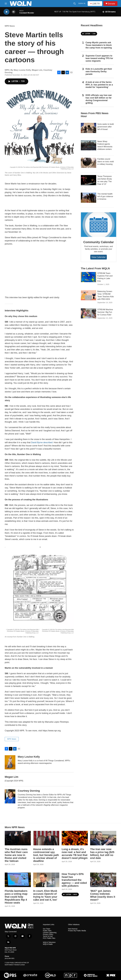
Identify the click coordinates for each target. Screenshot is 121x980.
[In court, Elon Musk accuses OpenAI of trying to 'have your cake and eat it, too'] (46, 880)
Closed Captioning (50, 933)
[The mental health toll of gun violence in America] (89, 198)
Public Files (47, 931)
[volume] (14, 12)
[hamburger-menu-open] (6, 4)
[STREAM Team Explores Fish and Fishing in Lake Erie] (89, 277)
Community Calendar (99, 242)
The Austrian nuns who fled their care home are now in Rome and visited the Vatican (16, 855)
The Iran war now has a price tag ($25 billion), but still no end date (102, 854)
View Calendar (99, 257)
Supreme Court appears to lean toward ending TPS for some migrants (99, 58)
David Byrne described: (42, 442)
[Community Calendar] (99, 225)
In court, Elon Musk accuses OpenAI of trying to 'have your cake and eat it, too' (45, 895)
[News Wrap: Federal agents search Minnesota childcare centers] (89, 145)
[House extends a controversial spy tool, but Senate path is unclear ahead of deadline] (46, 838)
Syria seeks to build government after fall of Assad (106, 127)
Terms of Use (48, 936)
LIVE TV (95, 4)
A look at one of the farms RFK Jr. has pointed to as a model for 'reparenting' (99, 85)
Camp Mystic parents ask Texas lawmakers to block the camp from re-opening (99, 45)
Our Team (46, 929)
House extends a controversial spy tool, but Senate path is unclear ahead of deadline (46, 855)
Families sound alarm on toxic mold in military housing (106, 162)
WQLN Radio (48, 944)
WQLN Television (49, 942)
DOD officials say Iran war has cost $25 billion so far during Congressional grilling (99, 99)
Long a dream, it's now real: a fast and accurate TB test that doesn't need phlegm (75, 854)
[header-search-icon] (75, 4)
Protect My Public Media (77, 931)
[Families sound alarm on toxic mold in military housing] (89, 163)
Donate (111, 4)
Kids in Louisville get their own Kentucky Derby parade (99, 72)
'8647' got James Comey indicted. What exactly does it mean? (103, 895)
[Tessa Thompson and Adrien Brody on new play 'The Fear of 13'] (89, 180)
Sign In (82, 3)
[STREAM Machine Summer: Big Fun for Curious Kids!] (89, 313)
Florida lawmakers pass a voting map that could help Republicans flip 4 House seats (16, 897)
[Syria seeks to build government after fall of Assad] (89, 128)
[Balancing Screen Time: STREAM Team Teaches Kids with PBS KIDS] (89, 295)
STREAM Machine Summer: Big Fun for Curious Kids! (105, 312)
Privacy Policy (48, 934)
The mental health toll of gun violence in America (105, 196)
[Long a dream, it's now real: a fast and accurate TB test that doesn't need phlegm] (75, 838)
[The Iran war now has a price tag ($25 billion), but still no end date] (103, 838)
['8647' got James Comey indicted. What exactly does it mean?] (103, 880)
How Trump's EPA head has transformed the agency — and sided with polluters (74, 880)
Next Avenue (73, 929)
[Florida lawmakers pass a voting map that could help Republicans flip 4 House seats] (18, 880)
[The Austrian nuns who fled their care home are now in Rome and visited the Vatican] (18, 838)
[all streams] (109, 12)
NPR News (10, 26)
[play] (6, 12)
